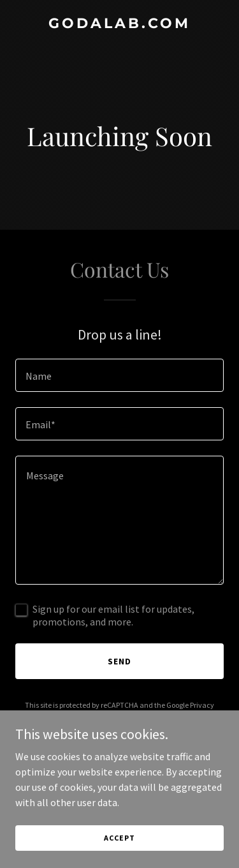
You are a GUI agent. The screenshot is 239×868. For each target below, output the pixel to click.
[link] (119, 24)
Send (119, 661)
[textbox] (119, 375)
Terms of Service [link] (127, 716)
